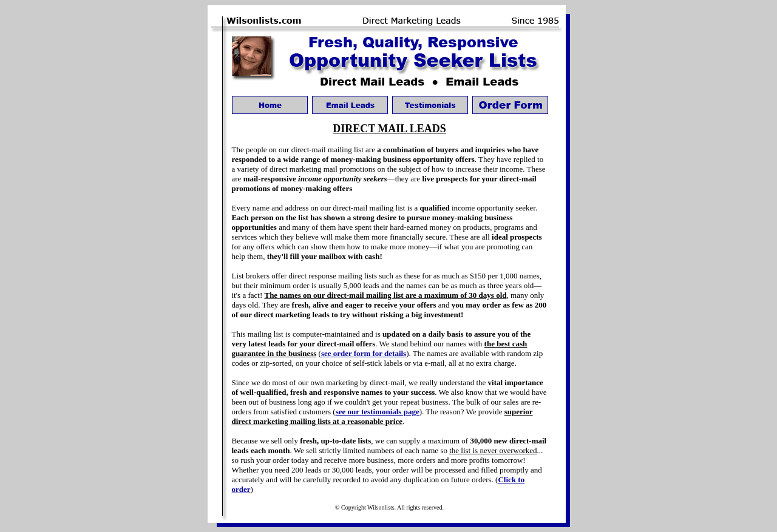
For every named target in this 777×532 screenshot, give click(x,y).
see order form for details (364, 353)
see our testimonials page (378, 412)
